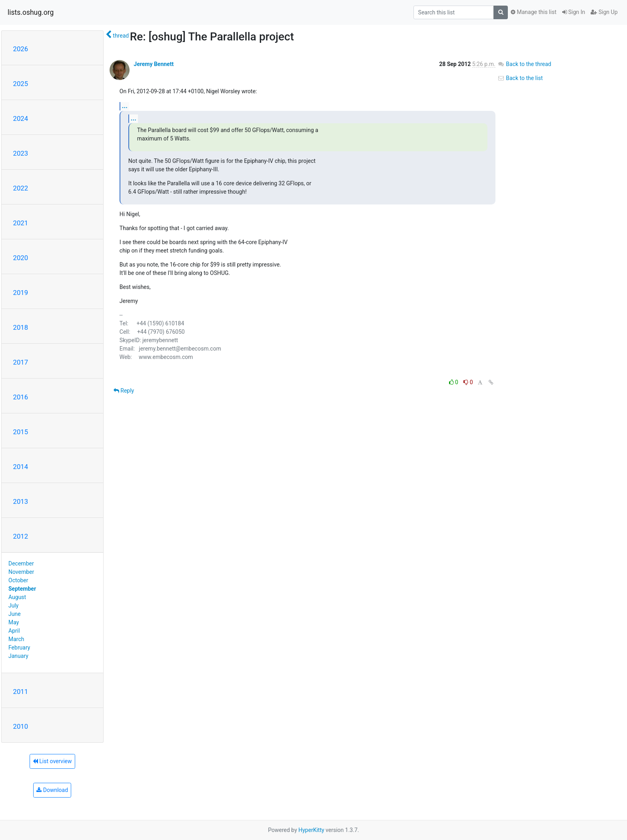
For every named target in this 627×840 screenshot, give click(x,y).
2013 (21, 501)
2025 (21, 84)
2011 (21, 692)
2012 (21, 536)
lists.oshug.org (31, 12)
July (13, 605)
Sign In (574, 12)
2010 (21, 726)
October (18, 580)
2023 (21, 153)
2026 (21, 49)
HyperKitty (311, 830)
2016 (21, 397)
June (15, 614)
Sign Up (604, 12)
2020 (21, 258)
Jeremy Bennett (154, 64)
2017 (21, 362)
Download (52, 790)
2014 (21, 467)
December (21, 563)
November (21, 572)
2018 (21, 327)
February (19, 648)
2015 (21, 432)
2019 (21, 293)
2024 (21, 118)
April (14, 631)
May (14, 622)
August (17, 597)
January (18, 656)
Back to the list (520, 78)
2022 (21, 188)
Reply (124, 391)
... (125, 106)
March (16, 639)
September (22, 589)
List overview (52, 761)
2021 (21, 223)
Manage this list (533, 12)
